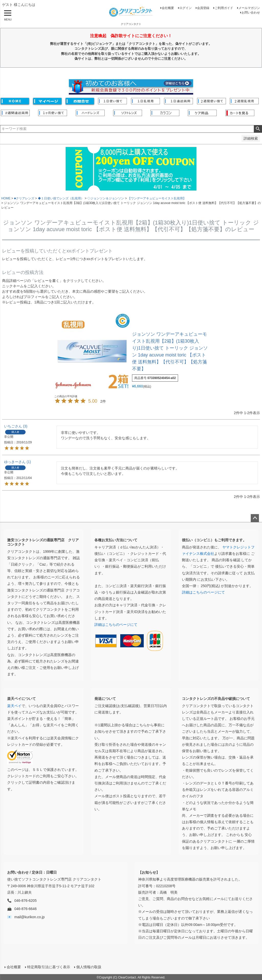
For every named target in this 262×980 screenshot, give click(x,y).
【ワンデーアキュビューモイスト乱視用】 (157, 198)
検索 (258, 129)
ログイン (185, 8)
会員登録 (203, 8)
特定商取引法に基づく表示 (48, 966)
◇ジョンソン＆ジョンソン (106, 198)
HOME (6, 198)
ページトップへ (255, 518)
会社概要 (168, 8)
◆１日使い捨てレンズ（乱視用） (61, 198)
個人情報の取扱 (88, 966)
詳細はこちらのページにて (116, 625)
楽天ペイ (14, 706)
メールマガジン (249, 8)
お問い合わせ (251, 13)
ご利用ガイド (224, 8)
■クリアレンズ (24, 198)
